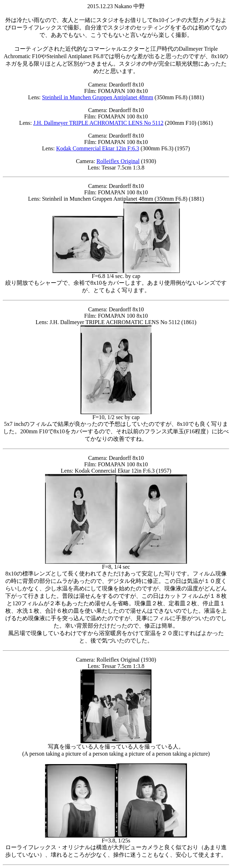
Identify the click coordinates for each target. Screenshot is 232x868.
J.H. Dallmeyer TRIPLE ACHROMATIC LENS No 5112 (98, 123)
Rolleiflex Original (118, 161)
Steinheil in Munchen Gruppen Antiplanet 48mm (98, 97)
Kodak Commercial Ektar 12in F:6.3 (98, 148)
